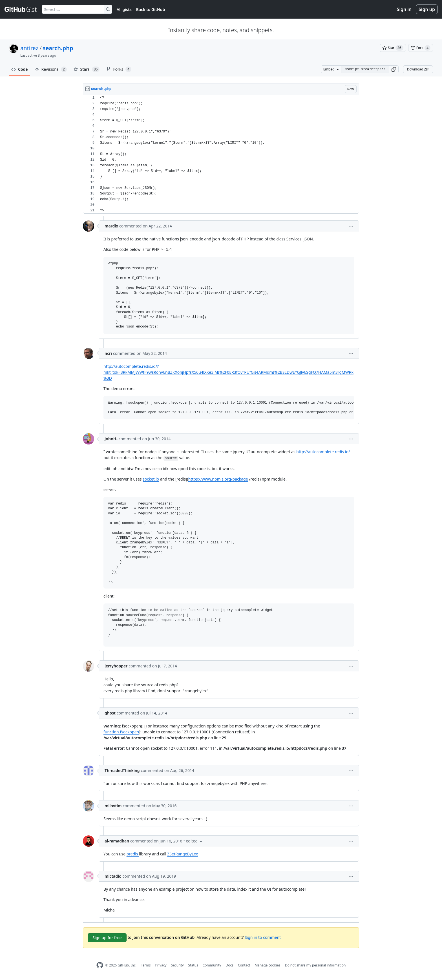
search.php (58, 48)
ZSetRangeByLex (183, 854)
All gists (124, 9)
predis (133, 854)
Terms (146, 965)
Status (193, 965)
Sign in (404, 9)
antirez (29, 48)
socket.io (151, 479)
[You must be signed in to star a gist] (393, 48)
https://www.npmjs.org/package (218, 479)
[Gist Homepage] (21, 9)
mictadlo (113, 876)
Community (212, 965)
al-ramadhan (117, 841)
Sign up (427, 9)
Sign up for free (107, 938)
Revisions (51, 69)
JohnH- (111, 439)
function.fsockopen (121, 732)
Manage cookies (267, 965)
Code (20, 69)
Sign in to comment (263, 937)
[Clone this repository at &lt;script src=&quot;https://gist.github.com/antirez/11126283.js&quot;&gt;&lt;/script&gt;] (365, 69)
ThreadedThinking (122, 770)
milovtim (113, 806)
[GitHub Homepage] (100, 965)
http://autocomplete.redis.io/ (323, 452)
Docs (229, 965)
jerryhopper (116, 666)
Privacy (161, 965)
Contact (244, 965)
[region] (221, 154)
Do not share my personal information (315, 965)
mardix (111, 226)
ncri (108, 353)
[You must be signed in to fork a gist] (421, 48)
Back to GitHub (151, 9)
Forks (119, 69)
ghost (110, 713)
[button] (394, 69)
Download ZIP (418, 69)
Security (177, 965)
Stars (87, 69)
